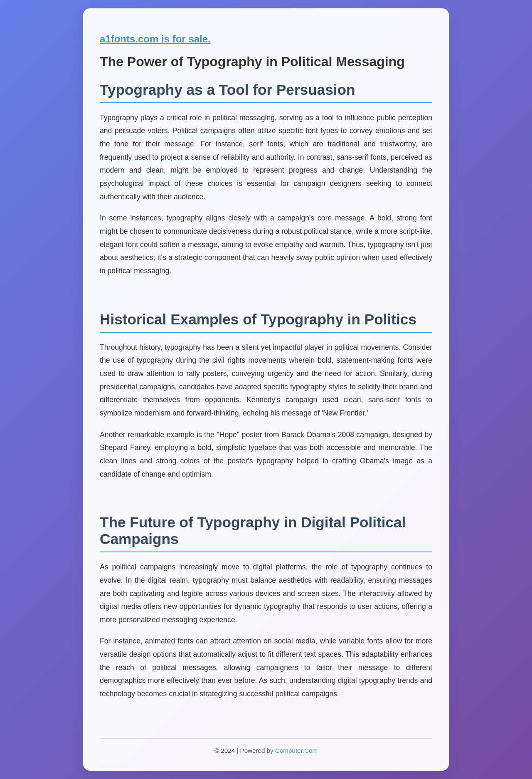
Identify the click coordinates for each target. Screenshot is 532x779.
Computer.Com (296, 751)
